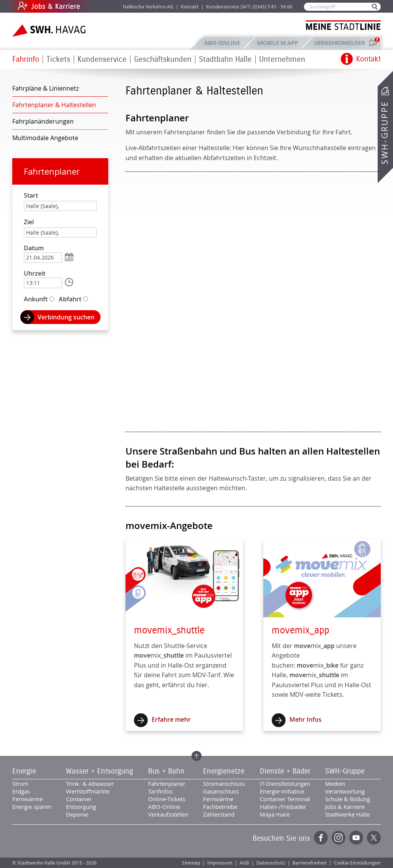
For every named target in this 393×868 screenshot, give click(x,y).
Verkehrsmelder (342, 43)
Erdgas (21, 791)
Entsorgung (81, 807)
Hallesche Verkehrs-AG (148, 7)
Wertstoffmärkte (88, 791)
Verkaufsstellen (168, 814)
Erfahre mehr (171, 719)
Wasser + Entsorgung (100, 771)
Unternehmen (282, 59)
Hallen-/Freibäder (283, 807)
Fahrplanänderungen (43, 121)
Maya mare (275, 814)
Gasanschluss (221, 791)
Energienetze (224, 771)
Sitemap (191, 863)
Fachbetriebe (220, 807)
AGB (244, 863)
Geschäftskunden (163, 59)
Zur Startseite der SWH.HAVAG (50, 31)
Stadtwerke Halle (347, 814)
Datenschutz (271, 863)
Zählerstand (219, 814)
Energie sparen (32, 807)
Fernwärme (27, 799)
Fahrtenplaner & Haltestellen (54, 105)
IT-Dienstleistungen (285, 784)
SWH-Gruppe (385, 133)
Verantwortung (345, 791)
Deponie (77, 814)
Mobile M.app (278, 43)
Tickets (58, 59)
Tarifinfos (160, 791)
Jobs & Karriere (101, 6)
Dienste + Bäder (285, 771)
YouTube (356, 838)
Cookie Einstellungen (357, 863)
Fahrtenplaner (52, 171)
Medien (335, 784)
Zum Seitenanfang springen (196, 756)
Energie (24, 771)
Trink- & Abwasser (90, 784)
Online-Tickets (167, 799)
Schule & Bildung (348, 799)
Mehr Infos (305, 719)
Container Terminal (285, 799)
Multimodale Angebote (45, 138)
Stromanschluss (224, 784)
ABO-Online (222, 43)
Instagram (339, 838)
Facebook (321, 838)
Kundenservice (102, 59)
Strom (20, 784)
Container (79, 799)
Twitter (374, 838)
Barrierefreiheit (310, 863)
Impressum (220, 863)
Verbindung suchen (66, 317)
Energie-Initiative (282, 791)
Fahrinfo (26, 59)
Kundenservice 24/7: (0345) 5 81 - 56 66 (249, 7)
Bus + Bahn (166, 771)
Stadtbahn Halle (225, 59)
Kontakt (190, 7)
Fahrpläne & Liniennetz (45, 88)
